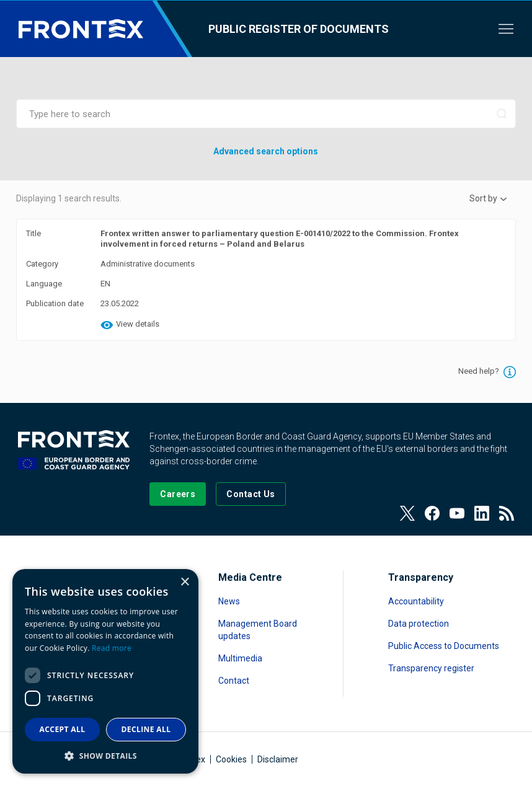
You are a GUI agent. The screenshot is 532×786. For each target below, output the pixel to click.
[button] (105, 755)
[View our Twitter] (407, 513)
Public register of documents (299, 29)
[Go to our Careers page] (178, 494)
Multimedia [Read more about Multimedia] (240, 658)
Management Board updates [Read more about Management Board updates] (258, 630)
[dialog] (105, 671)
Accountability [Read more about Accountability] (416, 601)
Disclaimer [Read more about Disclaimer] (278, 759)
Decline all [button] (146, 729)
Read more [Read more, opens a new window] (112, 648)
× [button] (184, 582)
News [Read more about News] (229, 601)
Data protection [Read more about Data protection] (419, 624)
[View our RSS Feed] (507, 513)
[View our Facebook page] (432, 513)
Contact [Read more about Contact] (234, 681)
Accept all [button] (63, 729)
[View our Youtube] (457, 513)
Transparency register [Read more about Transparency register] (431, 668)
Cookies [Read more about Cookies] (231, 759)
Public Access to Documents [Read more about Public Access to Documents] (444, 646)
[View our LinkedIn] (482, 513)
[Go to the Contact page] (251, 494)
